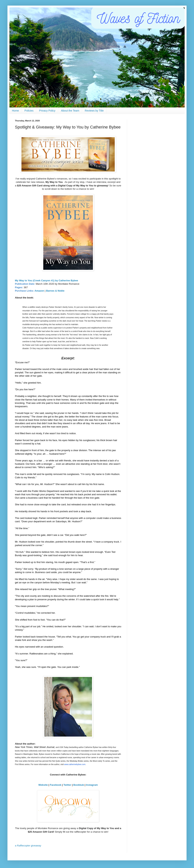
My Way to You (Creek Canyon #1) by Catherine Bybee (46, 280)
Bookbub (79, 785)
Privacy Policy (47, 111)
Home (15, 111)
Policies (29, 111)
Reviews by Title (94, 111)
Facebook (56, 785)
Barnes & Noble (55, 291)
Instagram (92, 785)
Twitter (67, 785)
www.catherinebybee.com (75, 764)
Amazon (39, 291)
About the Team (70, 111)
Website (43, 785)
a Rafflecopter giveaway (28, 846)
